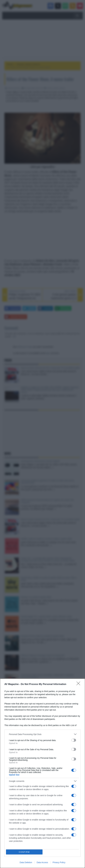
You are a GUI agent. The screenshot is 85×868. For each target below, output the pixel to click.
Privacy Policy (59, 862)
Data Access (42, 862)
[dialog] (42, 773)
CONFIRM (24, 852)
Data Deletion (26, 862)
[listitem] (42, 734)
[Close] (79, 684)
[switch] (74, 740)
